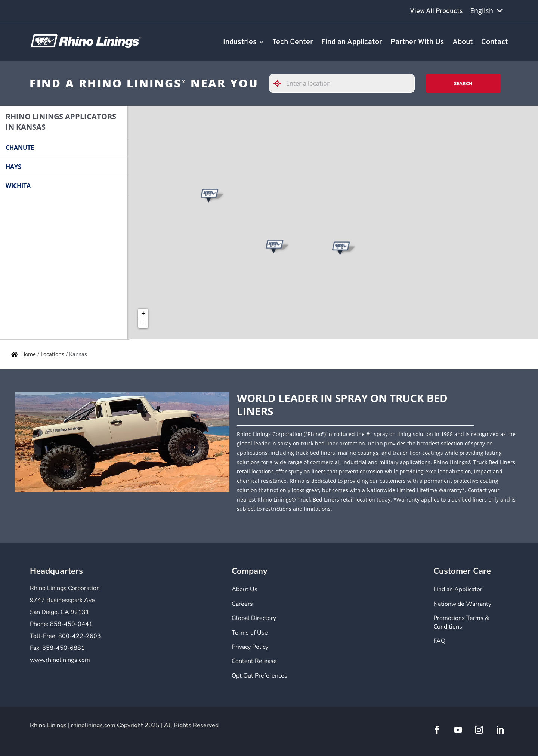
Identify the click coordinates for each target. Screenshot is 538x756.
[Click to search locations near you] (280, 84)
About (463, 43)
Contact (495, 43)
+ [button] (143, 314)
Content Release (254, 661)
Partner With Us (417, 43)
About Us (245, 589)
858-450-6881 (64, 648)
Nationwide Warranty (462, 604)
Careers (242, 604)
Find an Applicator (352, 43)
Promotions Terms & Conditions (461, 622)
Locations (53, 354)
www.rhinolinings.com (60, 660)
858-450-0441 (71, 624)
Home (29, 354)
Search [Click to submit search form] (463, 83)
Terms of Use (250, 633)
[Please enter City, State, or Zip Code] (342, 83)
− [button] (143, 323)
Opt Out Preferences (259, 676)
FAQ (439, 641)
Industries (240, 43)
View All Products (436, 11)
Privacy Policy (250, 647)
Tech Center (293, 43)
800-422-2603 (80, 636)
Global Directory (254, 618)
